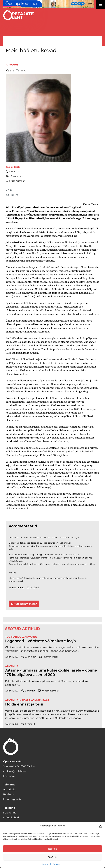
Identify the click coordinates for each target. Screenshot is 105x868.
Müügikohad (11, 818)
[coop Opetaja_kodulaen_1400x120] (49, 4)
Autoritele (9, 789)
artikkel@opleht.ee (15, 771)
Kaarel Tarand (16, 70)
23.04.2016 (33, 588)
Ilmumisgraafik (12, 799)
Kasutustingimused (51, 864)
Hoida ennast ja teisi (24, 704)
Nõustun (52, 849)
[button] (100, 826)
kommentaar (15, 181)
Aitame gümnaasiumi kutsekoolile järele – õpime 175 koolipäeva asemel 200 (51, 673)
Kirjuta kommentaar (24, 604)
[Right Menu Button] (100, 5)
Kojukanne (10, 813)
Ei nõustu (53, 857)
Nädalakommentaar (34, 700)
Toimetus (9, 785)
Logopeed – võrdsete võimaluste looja (41, 641)
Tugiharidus (14, 637)
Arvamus (12, 65)
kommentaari (49, 691)
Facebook (9, 776)
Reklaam (9, 794)
